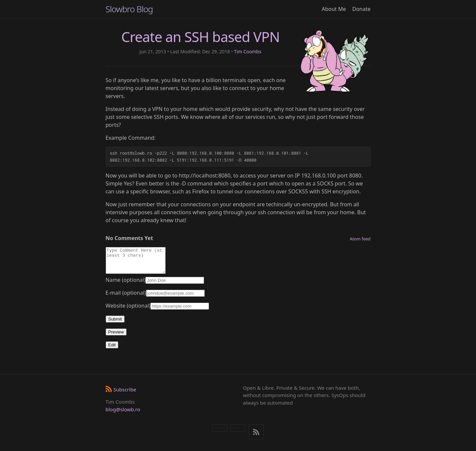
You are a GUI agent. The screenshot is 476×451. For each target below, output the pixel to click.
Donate (361, 9)
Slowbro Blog (129, 9)
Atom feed (360, 239)
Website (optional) (128, 311)
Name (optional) (126, 285)
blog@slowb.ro (123, 409)
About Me (334, 9)
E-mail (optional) (126, 298)
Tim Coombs (248, 51)
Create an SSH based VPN (200, 37)
